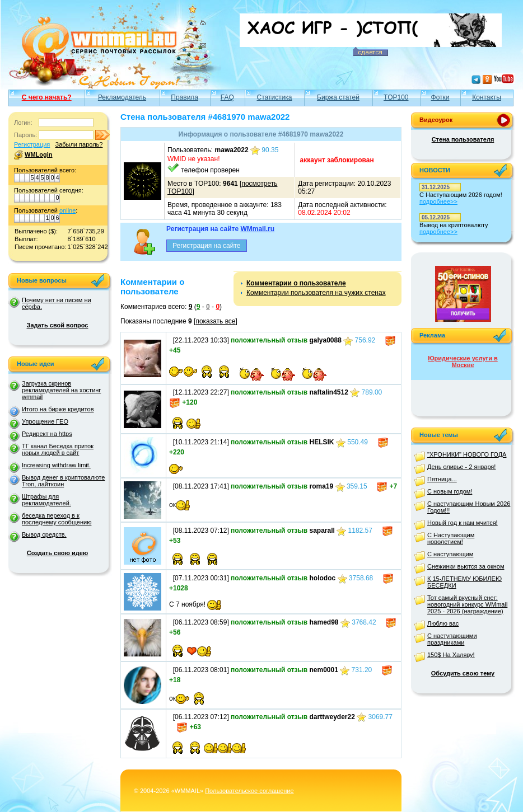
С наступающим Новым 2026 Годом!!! (469, 507)
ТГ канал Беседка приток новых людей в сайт (58, 449)
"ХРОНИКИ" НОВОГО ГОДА (467, 454)
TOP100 (396, 97)
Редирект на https (47, 434)
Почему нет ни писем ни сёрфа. (57, 303)
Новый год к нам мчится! (463, 523)
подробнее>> (438, 201)
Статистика (275, 97)
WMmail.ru (257, 229)
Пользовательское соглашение (249, 791)
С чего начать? (47, 97)
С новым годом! (450, 491)
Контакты (487, 97)
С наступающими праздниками (452, 639)
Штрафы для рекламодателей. (46, 500)
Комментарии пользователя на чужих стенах (316, 293)
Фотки (440, 97)
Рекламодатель (122, 97)
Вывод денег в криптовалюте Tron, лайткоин (63, 481)
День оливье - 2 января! (461, 467)
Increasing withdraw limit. (56, 465)
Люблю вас (443, 623)
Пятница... (442, 479)
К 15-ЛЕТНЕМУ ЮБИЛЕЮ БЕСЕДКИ (464, 582)
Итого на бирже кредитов (58, 409)
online (67, 210)
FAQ (227, 97)
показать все (215, 321)
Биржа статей (338, 97)
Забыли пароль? (79, 144)
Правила (185, 97)
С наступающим (450, 554)
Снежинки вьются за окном (466, 566)
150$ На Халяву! (451, 655)
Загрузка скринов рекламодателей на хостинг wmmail (61, 390)
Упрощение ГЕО (45, 421)
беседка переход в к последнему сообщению (57, 519)
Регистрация (32, 144)
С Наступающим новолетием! (451, 538)
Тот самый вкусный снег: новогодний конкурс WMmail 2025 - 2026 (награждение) (467, 604)
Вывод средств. (44, 534)
